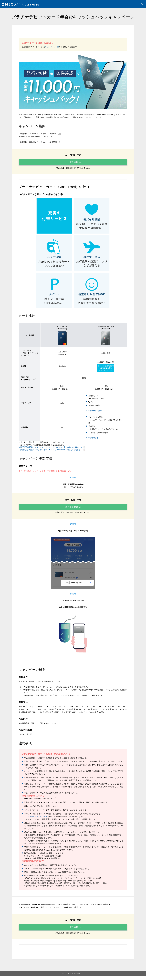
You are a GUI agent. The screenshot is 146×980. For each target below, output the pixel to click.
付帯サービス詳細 (95, 412)
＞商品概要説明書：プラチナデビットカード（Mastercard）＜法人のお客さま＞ (52, 451)
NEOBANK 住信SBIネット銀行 (20, 4)
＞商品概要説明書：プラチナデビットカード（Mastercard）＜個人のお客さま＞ (52, 448)
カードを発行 (73, 163)
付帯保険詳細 (93, 439)
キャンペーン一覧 (52, 47)
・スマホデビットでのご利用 (36, 819)
